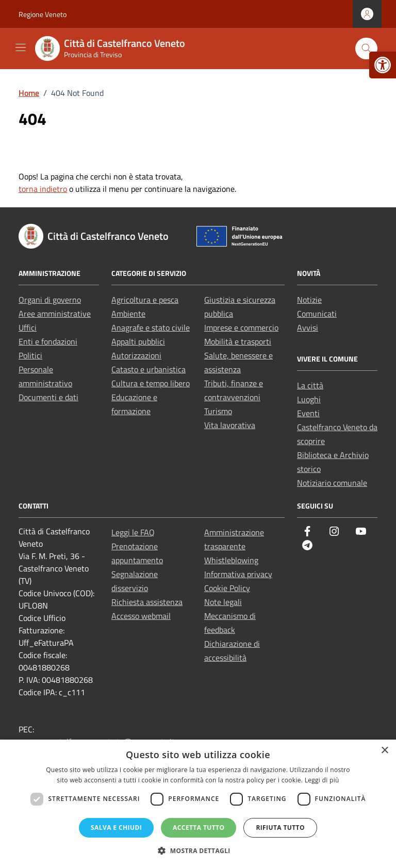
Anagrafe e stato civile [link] (151, 327)
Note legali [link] (223, 602)
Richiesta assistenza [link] (147, 602)
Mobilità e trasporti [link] (238, 341)
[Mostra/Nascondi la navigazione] (21, 47)
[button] (198, 850)
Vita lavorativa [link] (230, 425)
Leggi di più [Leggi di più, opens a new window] (322, 780)
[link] (383, 65)
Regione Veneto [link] (43, 14)
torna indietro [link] (43, 189)
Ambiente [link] (128, 314)
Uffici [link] (28, 327)
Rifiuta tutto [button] (280, 828)
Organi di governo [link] (50, 300)
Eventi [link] (308, 413)
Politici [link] (30, 355)
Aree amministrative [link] (55, 314)
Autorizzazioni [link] (136, 355)
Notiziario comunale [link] (332, 483)
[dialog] (198, 804)
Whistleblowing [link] (231, 560)
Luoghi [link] (309, 399)
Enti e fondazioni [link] (48, 341)
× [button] (384, 751)
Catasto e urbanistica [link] (148, 369)
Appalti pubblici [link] (138, 341)
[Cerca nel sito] (366, 49)
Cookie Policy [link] (227, 588)
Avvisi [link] (308, 327)
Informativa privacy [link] (238, 574)
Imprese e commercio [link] (241, 327)
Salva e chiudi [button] (116, 828)
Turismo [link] (218, 411)
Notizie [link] (309, 300)
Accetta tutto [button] (199, 828)
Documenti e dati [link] (48, 397)
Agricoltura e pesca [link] (145, 300)
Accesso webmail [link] (141, 616)
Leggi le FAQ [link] (133, 532)
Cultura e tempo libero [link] (151, 383)
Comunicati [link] (317, 314)
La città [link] (310, 385)
